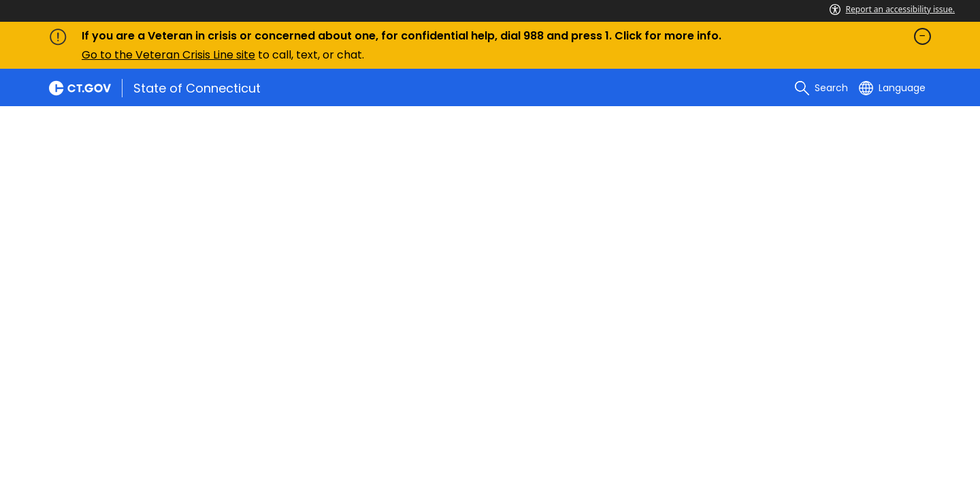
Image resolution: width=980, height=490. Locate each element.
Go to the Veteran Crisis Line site (168, 55)
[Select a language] (892, 88)
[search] (821, 88)
